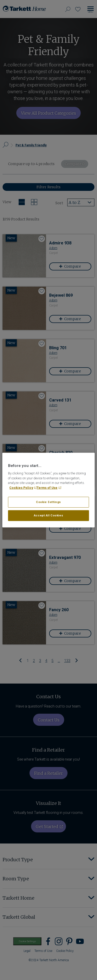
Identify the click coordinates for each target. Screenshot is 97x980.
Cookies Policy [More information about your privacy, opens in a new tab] (21, 488)
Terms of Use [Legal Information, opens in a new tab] (47, 488)
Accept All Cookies (48, 515)
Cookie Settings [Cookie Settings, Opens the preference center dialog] (48, 502)
